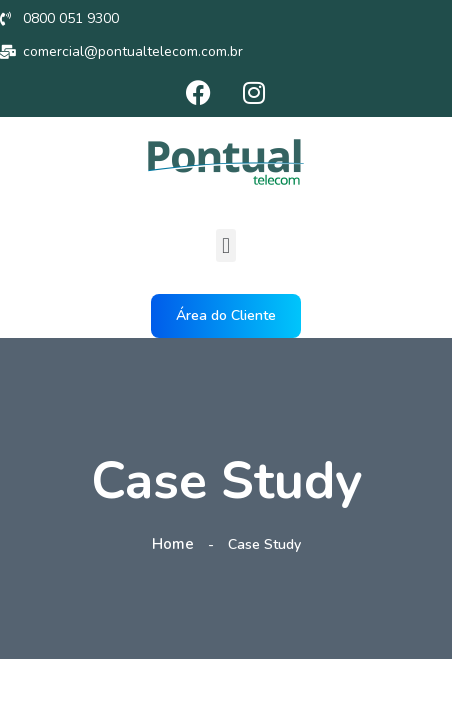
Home (177, 544)
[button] (225, 245)
